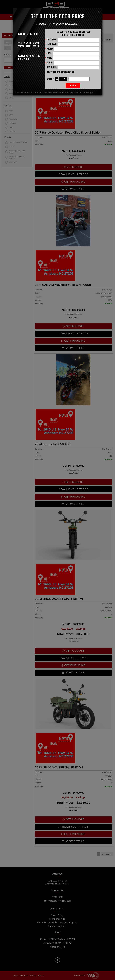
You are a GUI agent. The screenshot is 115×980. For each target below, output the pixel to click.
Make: (49, 58)
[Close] (99, 12)
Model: (50, 62)
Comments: (52, 67)
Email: (49, 53)
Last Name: (52, 44)
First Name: (52, 39)
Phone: (50, 49)
